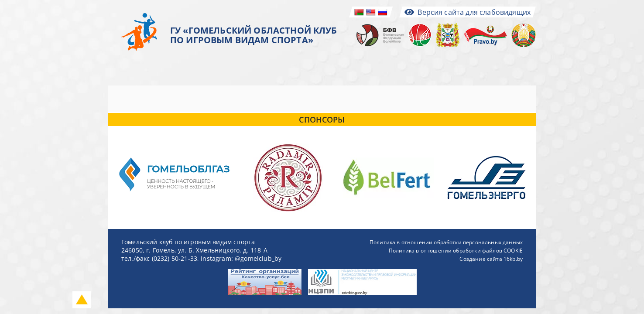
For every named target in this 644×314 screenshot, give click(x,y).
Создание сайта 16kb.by (491, 259)
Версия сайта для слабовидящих (468, 12)
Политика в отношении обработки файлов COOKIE (456, 251)
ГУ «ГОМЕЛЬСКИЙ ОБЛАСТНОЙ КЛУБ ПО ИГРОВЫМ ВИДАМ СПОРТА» (254, 35)
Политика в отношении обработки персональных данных (446, 242)
